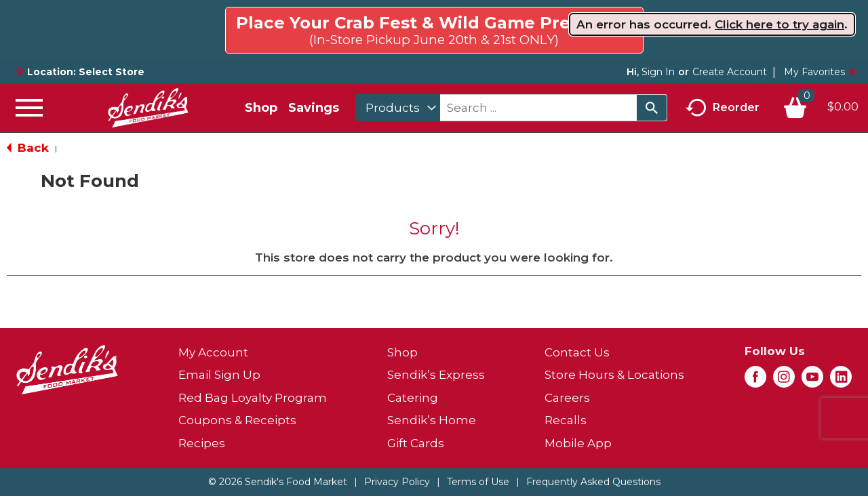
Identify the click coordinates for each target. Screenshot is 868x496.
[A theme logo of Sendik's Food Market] (148, 108)
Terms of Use (478, 482)
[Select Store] (113, 72)
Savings (314, 108)
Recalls (566, 420)
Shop (261, 108)
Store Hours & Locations (614, 375)
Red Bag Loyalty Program (253, 398)
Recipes (202, 443)
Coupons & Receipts (237, 420)
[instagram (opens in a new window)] (784, 381)
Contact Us (577, 352)
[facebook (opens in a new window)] (755, 381)
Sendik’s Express (436, 375)
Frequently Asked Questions (593, 482)
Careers (567, 398)
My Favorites (821, 72)
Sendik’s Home (432, 420)
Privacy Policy (397, 482)
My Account (213, 352)
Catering (413, 398)
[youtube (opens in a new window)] (812, 381)
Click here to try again (780, 24)
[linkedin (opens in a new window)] (841, 381)
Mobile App (578, 443)
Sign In (658, 72)
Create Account (730, 72)
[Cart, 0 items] (821, 108)
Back (28, 148)
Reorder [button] (723, 108)
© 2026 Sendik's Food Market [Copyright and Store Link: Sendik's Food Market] (278, 482)
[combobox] (398, 108)
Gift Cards (416, 443)
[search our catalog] (652, 108)
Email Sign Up (219, 375)
